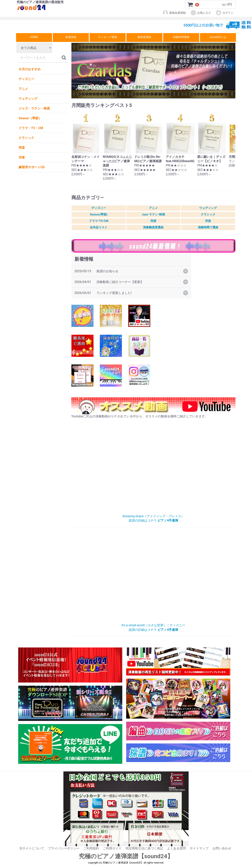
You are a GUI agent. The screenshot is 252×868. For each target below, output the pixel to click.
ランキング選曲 (108, 37)
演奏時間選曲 (181, 37)
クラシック (26, 138)
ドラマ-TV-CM (99, 221)
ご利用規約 (91, 849)
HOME (34, 37)
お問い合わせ (222, 849)
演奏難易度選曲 (153, 228)
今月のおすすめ (30, 69)
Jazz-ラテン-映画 (153, 215)
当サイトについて (32, 849)
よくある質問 (176, 849)
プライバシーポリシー (64, 849)
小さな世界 (153, 577)
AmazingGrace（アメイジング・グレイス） (153, 468)
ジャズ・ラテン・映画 (34, 108)
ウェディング (28, 99)
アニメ (23, 89)
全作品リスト (99, 228)
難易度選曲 (144, 37)
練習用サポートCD (32, 167)
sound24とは (218, 37)
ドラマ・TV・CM (31, 128)
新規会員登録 (174, 13)
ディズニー (26, 79)
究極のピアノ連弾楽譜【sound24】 (126, 856)
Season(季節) (99, 215)
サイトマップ (199, 849)
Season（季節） (30, 118)
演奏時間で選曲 (208, 228)
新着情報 (71, 37)
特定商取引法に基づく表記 (144, 849)
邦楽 (22, 148)
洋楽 (22, 157)
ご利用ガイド (112, 849)
